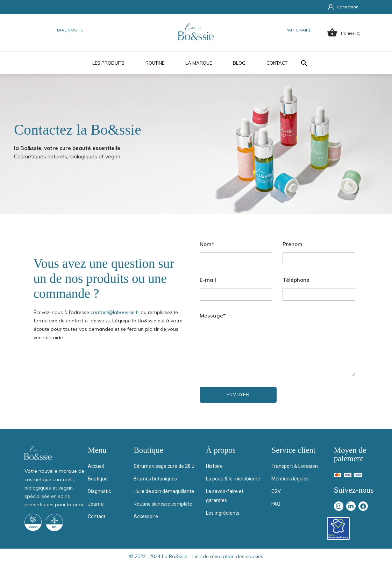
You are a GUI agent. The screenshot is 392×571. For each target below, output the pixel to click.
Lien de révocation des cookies (228, 556)
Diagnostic (70, 30)
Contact (277, 63)
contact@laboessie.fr (115, 312)
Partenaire (298, 30)
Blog (239, 63)
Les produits (108, 63)
